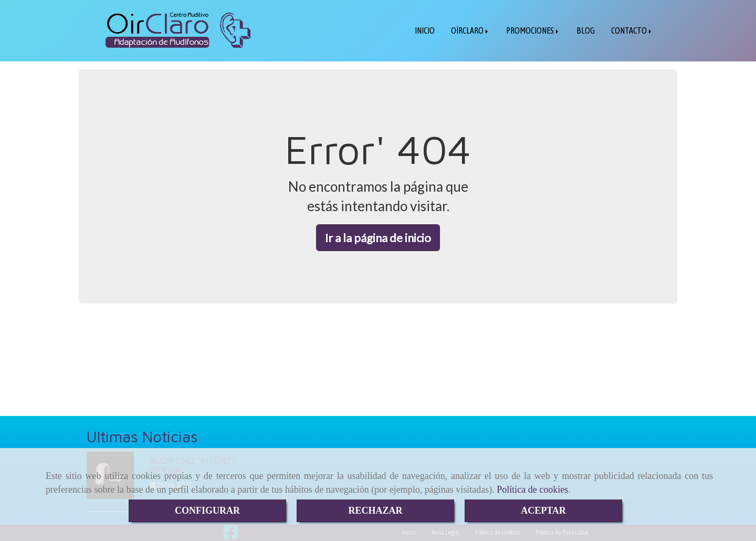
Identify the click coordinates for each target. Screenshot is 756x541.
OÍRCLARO (470, 30)
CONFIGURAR (207, 511)
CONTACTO (632, 30)
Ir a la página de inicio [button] (378, 238)
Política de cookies (532, 490)
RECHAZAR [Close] (375, 511)
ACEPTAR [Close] (543, 511)
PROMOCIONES (533, 30)
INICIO (425, 30)
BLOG (586, 30)
